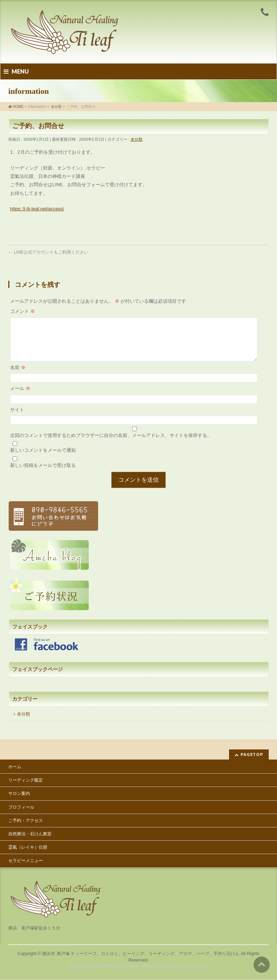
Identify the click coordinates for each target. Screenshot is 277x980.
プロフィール (21, 808)
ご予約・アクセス (26, 821)
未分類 (137, 139)
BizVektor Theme (139, 967)
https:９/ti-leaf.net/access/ (37, 209)
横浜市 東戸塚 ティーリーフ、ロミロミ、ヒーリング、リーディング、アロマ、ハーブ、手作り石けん (141, 954)
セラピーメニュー (26, 861)
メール (20, 397)
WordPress (105, 967)
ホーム (15, 767)
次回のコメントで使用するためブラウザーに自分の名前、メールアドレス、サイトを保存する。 (111, 444)
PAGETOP (252, 755)
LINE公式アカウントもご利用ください (48, 252)
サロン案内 (19, 794)
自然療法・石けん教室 (30, 834)
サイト (17, 418)
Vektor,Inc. (173, 967)
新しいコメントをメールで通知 (43, 459)
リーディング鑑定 (26, 780)
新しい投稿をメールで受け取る (43, 474)
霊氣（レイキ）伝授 (28, 848)
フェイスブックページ (38, 678)
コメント (23, 311)
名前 (18, 376)
